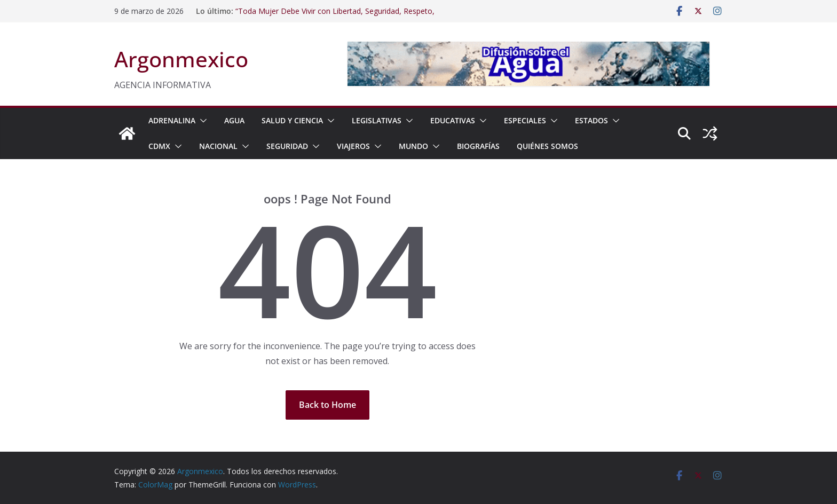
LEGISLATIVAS (377, 120)
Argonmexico (181, 59)
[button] (201, 121)
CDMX (159, 146)
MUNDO (413, 146)
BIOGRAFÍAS (478, 146)
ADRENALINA (172, 120)
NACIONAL (218, 146)
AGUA (234, 120)
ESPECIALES (525, 120)
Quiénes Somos (547, 146)
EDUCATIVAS (453, 120)
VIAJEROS (353, 146)
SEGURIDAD (287, 146)
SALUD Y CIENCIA (292, 120)
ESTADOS (591, 120)
